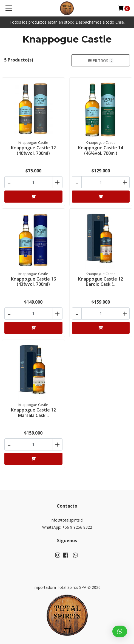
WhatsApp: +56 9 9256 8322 (67, 527)
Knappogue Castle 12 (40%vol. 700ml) (33, 150)
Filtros (101, 61)
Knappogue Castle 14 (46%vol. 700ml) (101, 150)
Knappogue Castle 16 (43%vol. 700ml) (33, 282)
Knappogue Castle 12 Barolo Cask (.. (101, 282)
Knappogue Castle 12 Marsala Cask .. (33, 412)
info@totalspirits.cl (67, 520)
